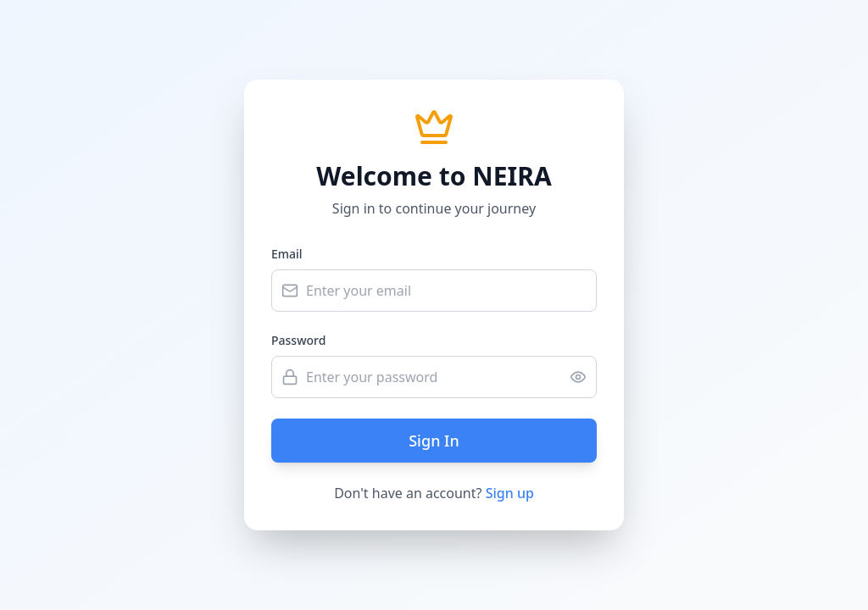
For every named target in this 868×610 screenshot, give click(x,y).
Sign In (434, 441)
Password (298, 340)
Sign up (510, 493)
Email (287, 254)
